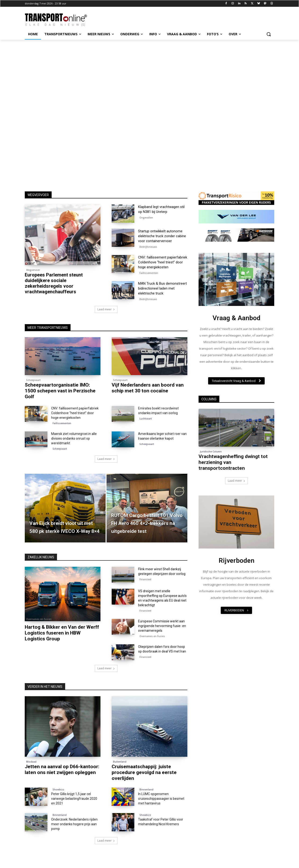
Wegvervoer (33, 270)
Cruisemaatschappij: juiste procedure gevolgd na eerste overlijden (144, 772)
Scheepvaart (33, 380)
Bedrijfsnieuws (148, 247)
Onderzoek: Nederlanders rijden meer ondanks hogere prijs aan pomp (74, 824)
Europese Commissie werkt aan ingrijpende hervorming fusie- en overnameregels (162, 626)
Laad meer (106, 309)
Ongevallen (146, 218)
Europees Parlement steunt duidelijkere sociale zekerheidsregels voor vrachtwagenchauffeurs (54, 283)
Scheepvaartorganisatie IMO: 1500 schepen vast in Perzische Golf (60, 391)
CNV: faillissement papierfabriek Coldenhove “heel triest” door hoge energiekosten (163, 262)
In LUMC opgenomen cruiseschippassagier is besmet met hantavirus (161, 799)
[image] (236, 279)
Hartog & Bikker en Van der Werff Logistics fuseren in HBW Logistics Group (62, 633)
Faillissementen (149, 273)
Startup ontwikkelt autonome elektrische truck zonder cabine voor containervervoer (162, 236)
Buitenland (120, 762)
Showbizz (58, 789)
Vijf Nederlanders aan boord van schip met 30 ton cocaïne (148, 388)
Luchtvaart (146, 419)
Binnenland (146, 789)
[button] (269, 34)
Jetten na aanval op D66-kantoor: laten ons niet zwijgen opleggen (62, 769)
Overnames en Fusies (39, 619)
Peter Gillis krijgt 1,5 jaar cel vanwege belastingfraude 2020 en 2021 (74, 799)
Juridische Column (211, 452)
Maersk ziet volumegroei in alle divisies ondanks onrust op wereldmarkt (74, 438)
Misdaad (31, 762)
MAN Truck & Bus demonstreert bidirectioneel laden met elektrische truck (162, 288)
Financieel (145, 579)
